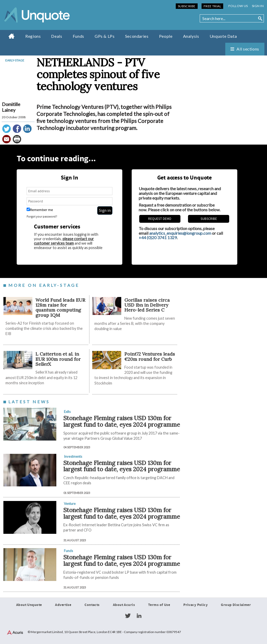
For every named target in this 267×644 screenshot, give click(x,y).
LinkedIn (139, 616)
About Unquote (29, 605)
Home (12, 36)
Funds (78, 36)
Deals (57, 36)
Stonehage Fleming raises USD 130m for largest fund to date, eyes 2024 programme (122, 421)
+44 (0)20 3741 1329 (158, 237)
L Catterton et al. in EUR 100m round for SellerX (58, 359)
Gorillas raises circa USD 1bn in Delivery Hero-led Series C (147, 305)
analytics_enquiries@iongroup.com (180, 233)
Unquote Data (223, 36)
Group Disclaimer (236, 605)
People (166, 36)
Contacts (92, 605)
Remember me (40, 210)
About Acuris (124, 605)
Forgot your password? (42, 217)
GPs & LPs (105, 36)
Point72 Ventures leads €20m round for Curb (150, 356)
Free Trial (212, 6)
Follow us (238, 6)
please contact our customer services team (64, 241)
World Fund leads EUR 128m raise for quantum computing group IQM (60, 308)
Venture (70, 504)
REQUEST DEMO (160, 219)
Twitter (128, 616)
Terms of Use (159, 605)
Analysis (191, 36)
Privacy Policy (195, 605)
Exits (67, 412)
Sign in (258, 6)
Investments (73, 456)
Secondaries (137, 36)
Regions (33, 36)
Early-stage (15, 60)
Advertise (63, 605)
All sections (248, 49)
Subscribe (187, 6)
